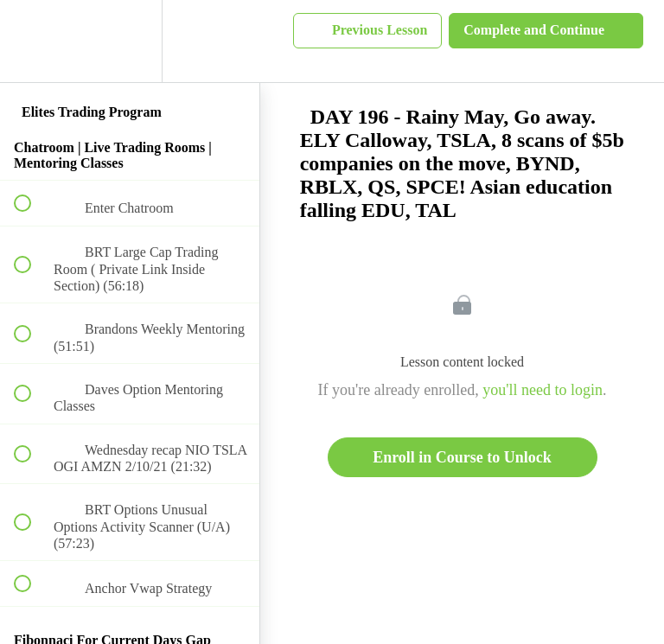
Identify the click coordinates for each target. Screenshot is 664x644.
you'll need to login (543, 390)
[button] (32, 41)
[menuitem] (130, 41)
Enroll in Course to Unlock (462, 457)
